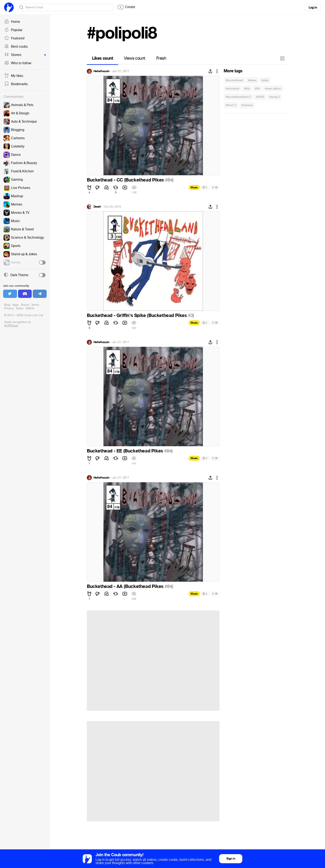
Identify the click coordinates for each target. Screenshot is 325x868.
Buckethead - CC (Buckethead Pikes (126, 180)
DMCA (30, 308)
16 (215, 187)
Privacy (9, 308)
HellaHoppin (101, 71)
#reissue (247, 105)
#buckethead (234, 80)
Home (12, 22)
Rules (20, 308)
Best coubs (16, 47)
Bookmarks (16, 84)
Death (97, 207)
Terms (35, 305)
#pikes (252, 80)
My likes (14, 76)
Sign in (231, 859)
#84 (257, 89)
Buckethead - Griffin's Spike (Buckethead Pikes (137, 316)
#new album (273, 89)
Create (126, 7)
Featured (14, 38)
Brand (25, 305)
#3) (191, 316)
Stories (25, 55)
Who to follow (18, 63)
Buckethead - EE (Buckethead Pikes (126, 451)
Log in (313, 7)
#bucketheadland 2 (238, 97)
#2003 (260, 97)
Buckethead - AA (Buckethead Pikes (126, 586)
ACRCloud (11, 326)
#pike (265, 80)
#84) (247, 89)
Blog (7, 305)
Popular (13, 30)
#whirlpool (232, 89)
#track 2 (231, 105)
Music (194, 187)
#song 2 (275, 97)
